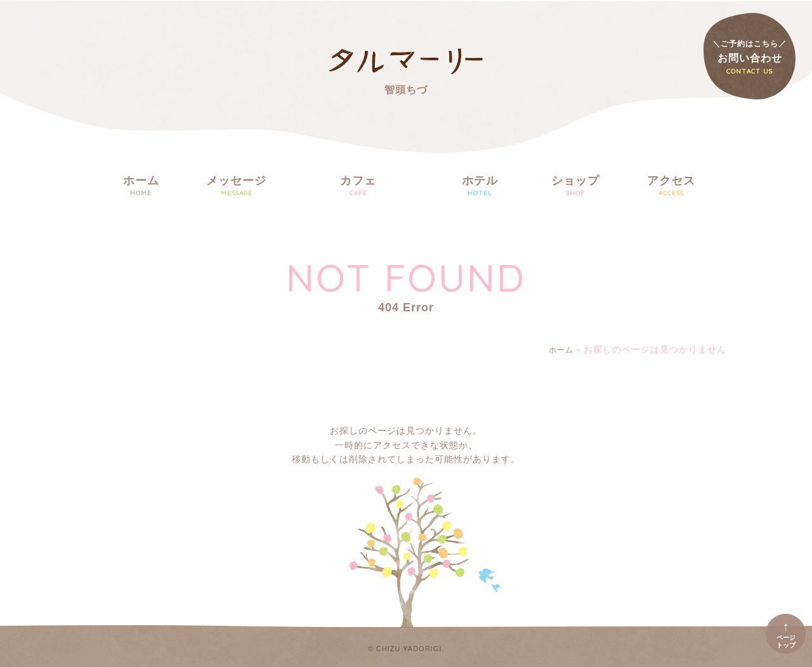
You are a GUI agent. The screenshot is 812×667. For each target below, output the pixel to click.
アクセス (671, 187)
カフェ (358, 187)
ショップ (576, 187)
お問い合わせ (750, 57)
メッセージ (237, 187)
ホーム (141, 187)
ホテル (480, 187)
